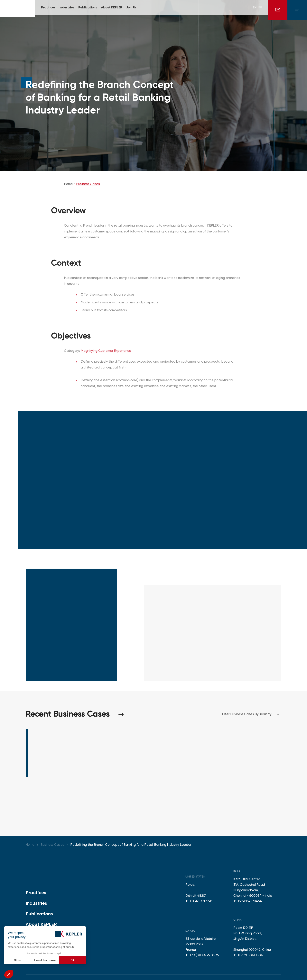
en (255, 10)
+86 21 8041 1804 (250, 955)
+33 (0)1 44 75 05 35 (204, 955)
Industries (36, 903)
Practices (36, 892)
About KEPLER (41, 924)
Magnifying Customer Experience (106, 353)
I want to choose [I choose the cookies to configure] (45, 960)
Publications (39, 914)
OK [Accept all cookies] (73, 960)
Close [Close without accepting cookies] (18, 960)
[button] (9, 974)
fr (260, 10)
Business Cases (88, 186)
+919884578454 (250, 901)
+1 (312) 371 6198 (201, 901)
